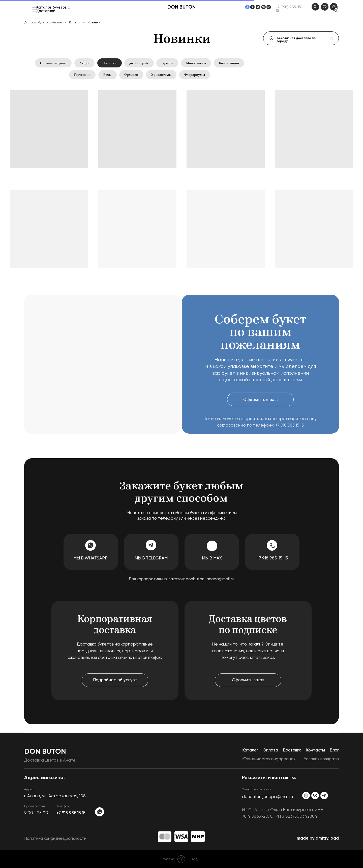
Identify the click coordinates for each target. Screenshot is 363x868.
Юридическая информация (269, 759)
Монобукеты (196, 63)
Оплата (270, 750)
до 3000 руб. (139, 63)
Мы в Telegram (151, 559)
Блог (334, 750)
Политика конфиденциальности (55, 839)
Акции (84, 63)
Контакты (315, 750)
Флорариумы (195, 75)
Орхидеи (131, 75)
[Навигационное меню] (35, 10)
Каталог (44, 8)
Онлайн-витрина (53, 63)
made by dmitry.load (318, 838)
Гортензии (82, 75)
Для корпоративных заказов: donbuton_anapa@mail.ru (181, 579)
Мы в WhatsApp (90, 559)
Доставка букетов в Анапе (43, 23)
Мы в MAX (212, 559)
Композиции (229, 63)
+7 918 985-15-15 (272, 559)
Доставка (292, 750)
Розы (107, 75)
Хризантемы (161, 75)
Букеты (167, 63)
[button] (260, 399)
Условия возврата (321, 759)
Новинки (109, 63)
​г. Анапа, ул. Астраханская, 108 (55, 796)
